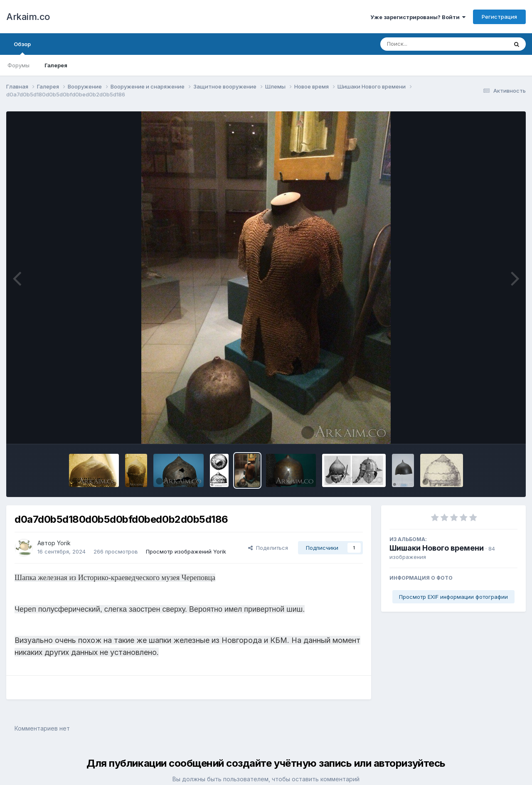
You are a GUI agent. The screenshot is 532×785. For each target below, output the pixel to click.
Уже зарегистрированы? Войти (418, 17)
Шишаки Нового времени (437, 548)
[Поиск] (428, 44)
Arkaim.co (28, 17)
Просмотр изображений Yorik (186, 551)
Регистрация (499, 17)
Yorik (64, 543)
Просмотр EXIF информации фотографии (453, 597)
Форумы (18, 65)
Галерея (56, 65)
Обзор (22, 48)
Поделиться (268, 548)
